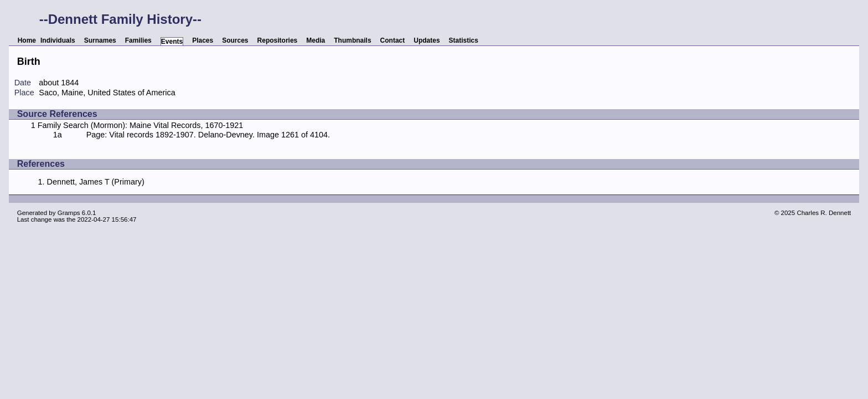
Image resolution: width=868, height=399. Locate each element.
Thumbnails (352, 40)
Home (27, 40)
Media (316, 40)
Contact (393, 40)
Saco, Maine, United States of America (107, 93)
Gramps (69, 213)
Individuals (58, 40)
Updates (427, 40)
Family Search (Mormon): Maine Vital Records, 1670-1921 (141, 125)
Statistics (464, 40)
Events (172, 42)
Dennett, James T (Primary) (95, 182)
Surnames (100, 40)
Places (203, 40)
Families (138, 40)
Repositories (278, 40)
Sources (235, 40)
